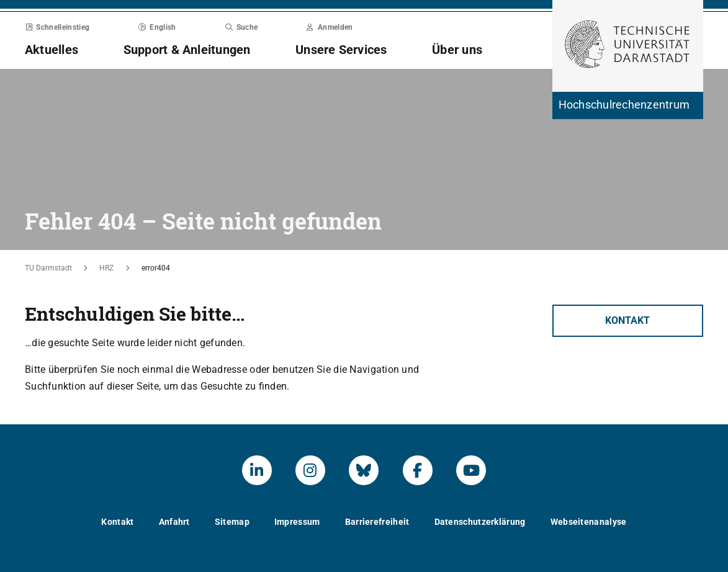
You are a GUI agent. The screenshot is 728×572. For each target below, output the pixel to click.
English (157, 27)
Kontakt (627, 320)
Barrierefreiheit (377, 522)
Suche (241, 27)
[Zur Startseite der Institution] (628, 105)
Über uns (457, 50)
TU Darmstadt (48, 268)
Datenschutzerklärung (480, 522)
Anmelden (330, 27)
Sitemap (232, 522)
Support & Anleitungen (187, 50)
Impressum (297, 522)
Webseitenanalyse (589, 522)
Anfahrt (174, 522)
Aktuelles (52, 50)
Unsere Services (341, 50)
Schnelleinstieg (57, 27)
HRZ (106, 268)
